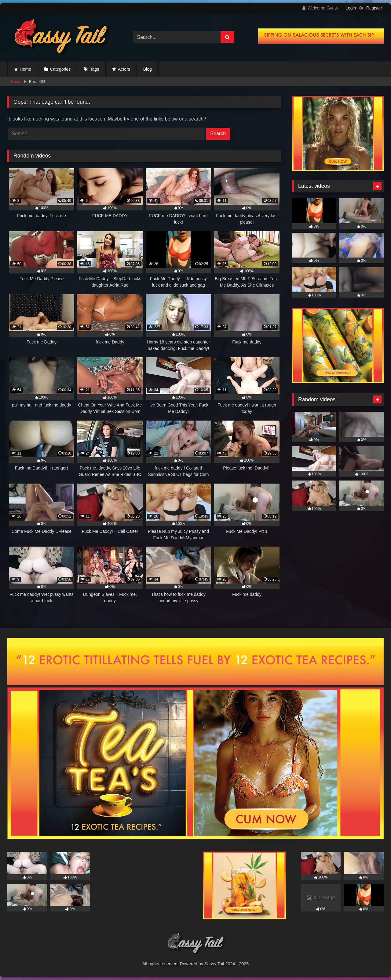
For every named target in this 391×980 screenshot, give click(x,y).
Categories (60, 69)
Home (26, 69)
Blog (148, 69)
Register (374, 8)
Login (351, 8)
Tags (95, 69)
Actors (124, 69)
